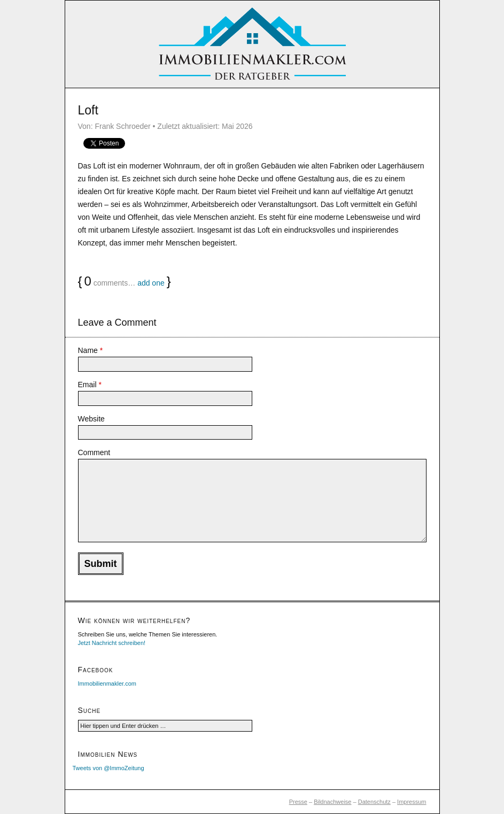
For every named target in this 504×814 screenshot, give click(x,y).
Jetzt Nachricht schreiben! (112, 643)
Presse (298, 802)
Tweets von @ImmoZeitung (108, 768)
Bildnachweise (332, 802)
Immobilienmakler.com (107, 684)
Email (90, 385)
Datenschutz (374, 802)
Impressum (412, 802)
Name (91, 350)
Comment (94, 452)
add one (151, 283)
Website (91, 419)
